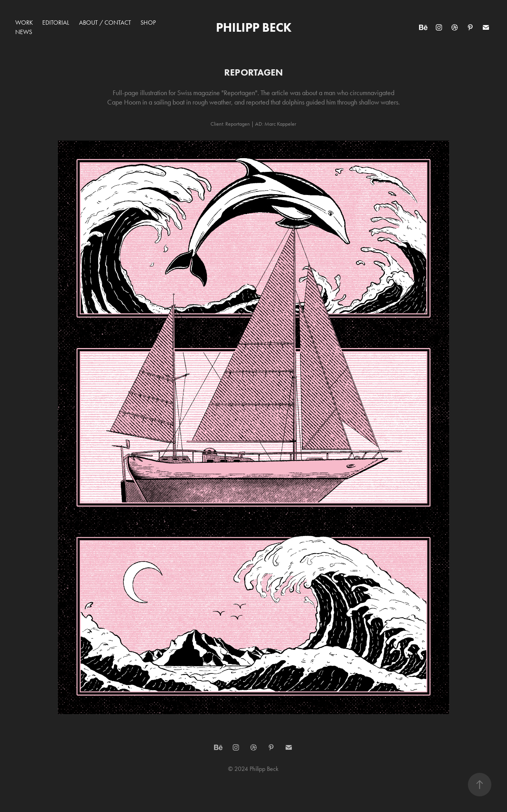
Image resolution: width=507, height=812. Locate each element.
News (24, 32)
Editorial (56, 23)
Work (24, 23)
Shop (148, 23)
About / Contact (105, 23)
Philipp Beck (254, 27)
